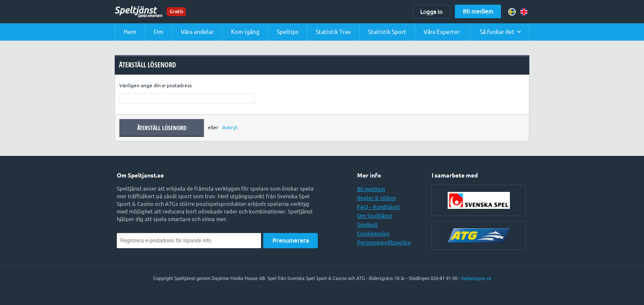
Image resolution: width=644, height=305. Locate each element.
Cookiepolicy (373, 233)
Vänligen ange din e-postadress (155, 85)
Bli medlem (478, 11)
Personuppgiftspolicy (384, 242)
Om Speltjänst (375, 216)
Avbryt (230, 127)
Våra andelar (197, 32)
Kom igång (245, 32)
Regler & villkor (377, 198)
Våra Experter (442, 32)
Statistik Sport (387, 32)
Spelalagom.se (476, 278)
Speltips (288, 32)
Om (158, 32)
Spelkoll (367, 225)
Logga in (431, 12)
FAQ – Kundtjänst (378, 207)
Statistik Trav (333, 32)
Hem (130, 32)
